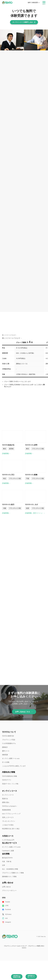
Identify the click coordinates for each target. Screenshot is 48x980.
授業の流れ (6, 802)
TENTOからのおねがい (10, 806)
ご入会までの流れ (8, 825)
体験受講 (5, 755)
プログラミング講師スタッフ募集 (13, 873)
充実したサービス (8, 817)
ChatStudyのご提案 (8, 851)
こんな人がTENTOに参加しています (14, 766)
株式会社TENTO (7, 858)
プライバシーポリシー (9, 891)
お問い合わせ (6, 887)
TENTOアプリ (7, 780)
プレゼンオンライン (9, 821)
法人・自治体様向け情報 (10, 869)
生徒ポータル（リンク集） (11, 784)
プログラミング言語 (9, 740)
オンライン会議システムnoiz (11, 847)
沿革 (4, 865)
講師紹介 (5, 747)
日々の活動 (6, 762)
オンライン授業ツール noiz (11, 758)
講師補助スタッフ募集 (9, 877)
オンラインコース (8, 795)
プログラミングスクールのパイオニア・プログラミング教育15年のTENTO (24, 947)
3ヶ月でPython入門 (8, 840)
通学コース (6, 751)
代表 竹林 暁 (7, 862)
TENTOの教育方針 (8, 736)
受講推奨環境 (6, 810)
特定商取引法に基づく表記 (11, 829)
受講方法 (5, 799)
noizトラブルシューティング (11, 814)
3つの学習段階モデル (9, 743)
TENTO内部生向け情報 (10, 776)
